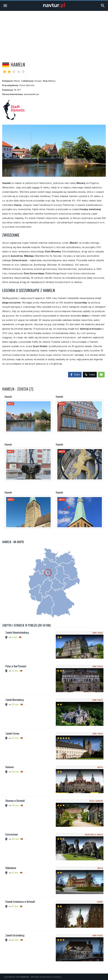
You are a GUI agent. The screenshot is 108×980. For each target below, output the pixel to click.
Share (75, 375)
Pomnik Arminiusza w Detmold (20, 902)
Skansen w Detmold (15, 801)
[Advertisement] (54, 33)
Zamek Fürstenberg (15, 935)
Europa (38, 81)
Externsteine (12, 834)
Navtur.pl (25, 977)
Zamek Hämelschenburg (17, 632)
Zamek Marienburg (15, 700)
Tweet (90, 375)
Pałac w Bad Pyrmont (16, 666)
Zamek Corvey (12, 733)
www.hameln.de (31, 94)
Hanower (10, 767)
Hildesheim (11, 868)
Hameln (8, 397)
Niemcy (52, 81)
